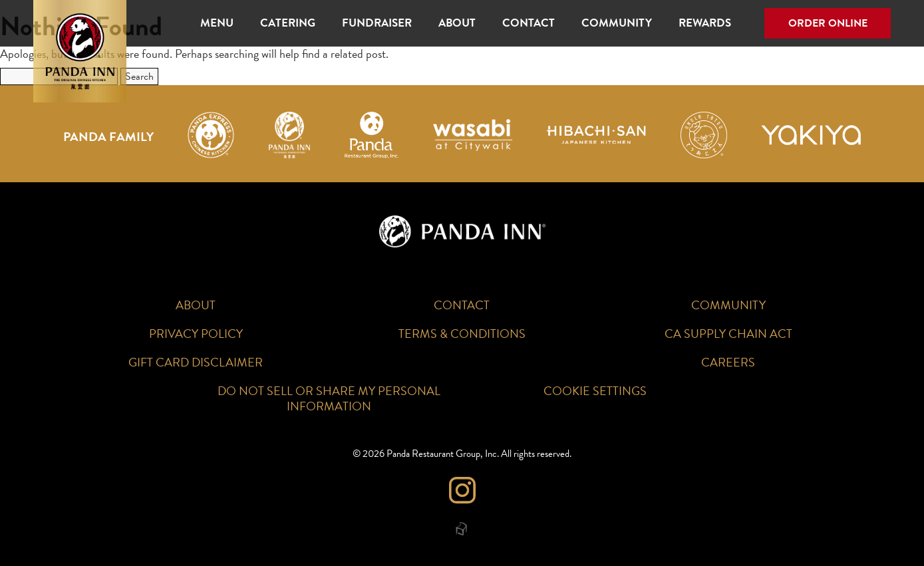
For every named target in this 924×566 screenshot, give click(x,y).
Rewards (705, 23)
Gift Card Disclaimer (196, 362)
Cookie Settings (595, 391)
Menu (217, 23)
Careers (728, 362)
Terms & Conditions (462, 334)
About (457, 23)
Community (617, 23)
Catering (288, 23)
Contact (529, 23)
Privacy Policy (196, 334)
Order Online (828, 23)
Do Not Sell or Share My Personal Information (329, 398)
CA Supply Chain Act (728, 334)
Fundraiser (377, 23)
